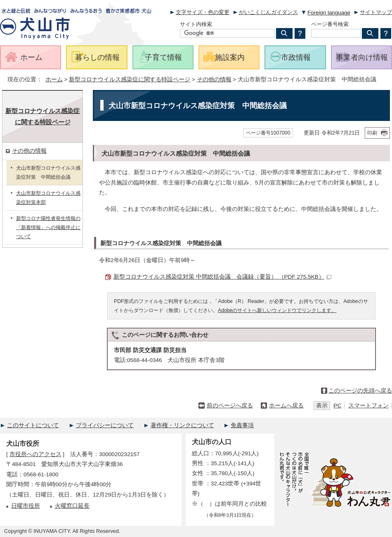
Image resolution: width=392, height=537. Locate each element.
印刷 (372, 133)
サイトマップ (376, 12)
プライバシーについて (105, 425)
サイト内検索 (196, 24)
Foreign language (329, 13)
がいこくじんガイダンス (268, 12)
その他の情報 (214, 79)
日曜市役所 (26, 506)
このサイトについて (33, 425)
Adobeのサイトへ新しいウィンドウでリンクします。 (277, 310)
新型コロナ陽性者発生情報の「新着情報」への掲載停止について (48, 227)
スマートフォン (368, 406)
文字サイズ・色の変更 (203, 12)
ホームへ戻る (286, 406)
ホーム (54, 79)
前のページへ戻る (230, 406)
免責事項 (242, 425)
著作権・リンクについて (182, 425)
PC (337, 406)
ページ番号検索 (330, 24)
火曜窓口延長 (72, 506)
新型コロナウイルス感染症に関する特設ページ (130, 79)
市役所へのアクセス (35, 454)
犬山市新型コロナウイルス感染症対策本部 (48, 198)
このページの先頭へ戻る (360, 391)
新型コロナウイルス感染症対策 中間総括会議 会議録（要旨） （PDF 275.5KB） (222, 277)
